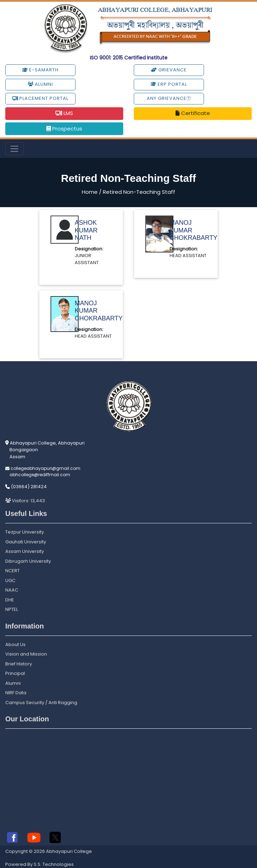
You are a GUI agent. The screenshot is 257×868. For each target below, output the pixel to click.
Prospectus (64, 129)
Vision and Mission (26, 654)
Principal (15, 673)
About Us (15, 644)
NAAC (12, 590)
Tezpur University (25, 532)
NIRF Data (16, 693)
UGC (10, 580)
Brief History (19, 664)
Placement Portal (40, 98)
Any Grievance (169, 98)
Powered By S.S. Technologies (39, 864)
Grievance (169, 70)
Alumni (40, 84)
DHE (10, 600)
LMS (64, 113)
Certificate (193, 113)
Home (90, 192)
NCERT (12, 571)
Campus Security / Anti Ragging (41, 703)
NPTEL (12, 609)
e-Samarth (40, 70)
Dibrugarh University (28, 561)
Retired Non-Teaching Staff (139, 192)
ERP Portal (169, 84)
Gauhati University (26, 542)
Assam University (25, 551)
